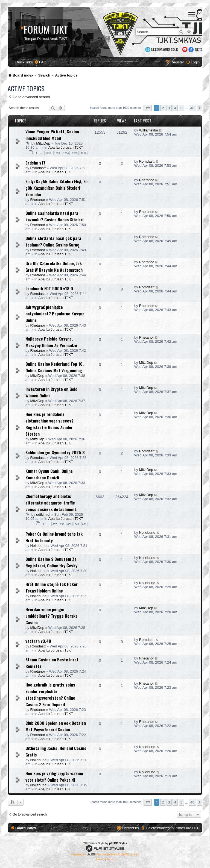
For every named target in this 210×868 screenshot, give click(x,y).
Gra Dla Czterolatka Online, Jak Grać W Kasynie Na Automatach (54, 266)
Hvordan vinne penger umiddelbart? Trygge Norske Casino (52, 616)
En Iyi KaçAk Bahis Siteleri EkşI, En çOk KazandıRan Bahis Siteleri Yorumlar (56, 188)
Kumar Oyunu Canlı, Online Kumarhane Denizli (49, 474)
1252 (48, 153)
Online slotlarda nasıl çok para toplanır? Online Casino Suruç (53, 241)
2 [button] (163, 108)
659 (69, 524)
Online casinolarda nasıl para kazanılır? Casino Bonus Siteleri (54, 216)
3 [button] (169, 108)
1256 (84, 153)
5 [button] (181, 108)
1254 (66, 153)
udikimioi (43, 514)
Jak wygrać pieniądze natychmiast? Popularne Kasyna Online (55, 313)
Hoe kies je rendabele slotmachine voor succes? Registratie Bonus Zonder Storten (49, 424)
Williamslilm (149, 130)
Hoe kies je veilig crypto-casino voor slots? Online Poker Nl (54, 776)
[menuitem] (40, 62)
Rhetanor (38, 200)
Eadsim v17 (35, 163)
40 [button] (192, 108)
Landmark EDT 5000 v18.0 (49, 288)
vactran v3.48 (38, 641)
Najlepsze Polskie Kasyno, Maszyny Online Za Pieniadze (51, 342)
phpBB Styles (118, 843)
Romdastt (38, 168)
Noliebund (38, 546)
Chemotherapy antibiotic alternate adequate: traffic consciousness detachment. (51, 503)
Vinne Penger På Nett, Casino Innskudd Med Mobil (52, 135)
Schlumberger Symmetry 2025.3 (55, 452)
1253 (57, 153)
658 (62, 524)
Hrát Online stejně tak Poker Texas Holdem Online (52, 587)
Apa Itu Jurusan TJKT (66, 147)
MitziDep (43, 143)
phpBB (91, 854)
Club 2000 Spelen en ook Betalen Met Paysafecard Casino (56, 726)
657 (55, 524)
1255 (75, 153)
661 (84, 524)
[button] (148, 108)
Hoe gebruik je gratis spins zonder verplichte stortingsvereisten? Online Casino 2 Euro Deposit (50, 694)
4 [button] (175, 108)
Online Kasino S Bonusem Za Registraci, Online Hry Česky (51, 562)
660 (77, 524)
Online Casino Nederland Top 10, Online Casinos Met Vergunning (55, 367)
